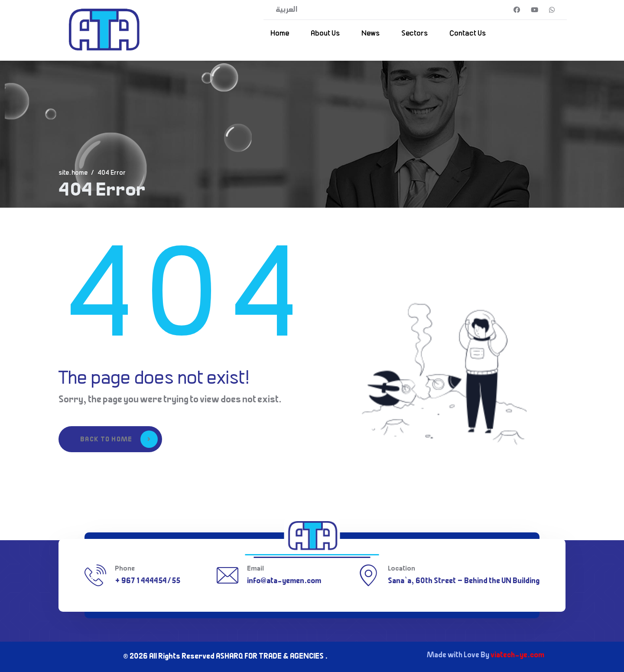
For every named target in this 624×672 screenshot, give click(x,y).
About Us (325, 34)
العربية (287, 10)
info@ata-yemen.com (284, 581)
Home (280, 34)
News (370, 34)
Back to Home (119, 439)
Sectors (414, 34)
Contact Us (468, 34)
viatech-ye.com (517, 656)
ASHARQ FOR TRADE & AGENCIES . (272, 657)
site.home (73, 173)
